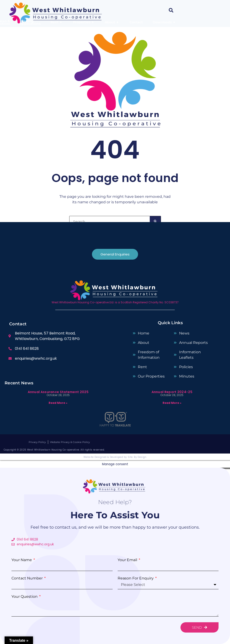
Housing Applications (30, 22)
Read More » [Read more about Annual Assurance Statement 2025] (58, 403)
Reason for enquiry (136, 578)
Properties (84, 22)
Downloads (165, 22)
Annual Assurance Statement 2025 (58, 392)
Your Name (22, 560)
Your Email (128, 560)
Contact (136, 22)
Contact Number (28, 578)
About (112, 22)
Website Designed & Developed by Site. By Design (115, 457)
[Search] (155, 221)
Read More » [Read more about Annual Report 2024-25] (172, 403)
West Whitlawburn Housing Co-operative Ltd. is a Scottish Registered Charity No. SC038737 (115, 302)
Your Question (25, 597)
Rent (57, 22)
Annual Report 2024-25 (172, 392)
